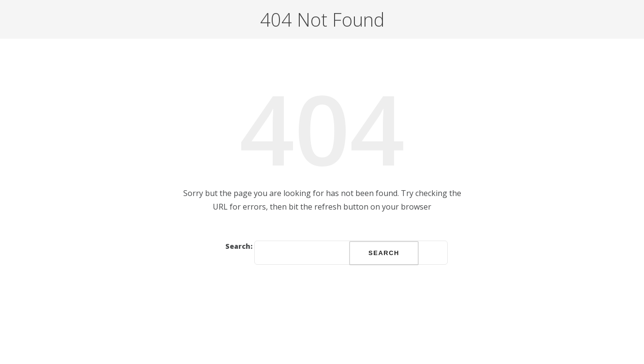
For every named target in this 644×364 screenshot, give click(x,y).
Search (384, 253)
